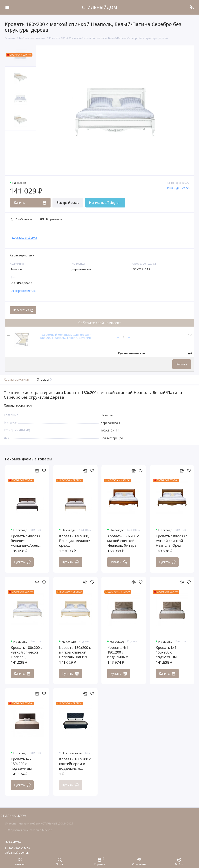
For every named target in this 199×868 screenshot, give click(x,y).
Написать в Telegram (105, 203)
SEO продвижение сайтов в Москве (28, 830)
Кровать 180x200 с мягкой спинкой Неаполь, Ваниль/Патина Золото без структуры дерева (75, 652)
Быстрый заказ (68, 203)
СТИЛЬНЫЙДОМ (100, 7)
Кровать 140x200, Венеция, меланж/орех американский (75, 541)
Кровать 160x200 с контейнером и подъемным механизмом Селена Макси (75, 764)
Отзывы (44, 379)
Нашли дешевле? (178, 188)
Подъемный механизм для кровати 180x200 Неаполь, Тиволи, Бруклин (65, 336)
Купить (182, 364)
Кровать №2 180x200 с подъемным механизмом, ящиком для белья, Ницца (27, 764)
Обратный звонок (17, 853)
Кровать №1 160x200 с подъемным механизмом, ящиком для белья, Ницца (172, 652)
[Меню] (7, 7)
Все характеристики (23, 291)
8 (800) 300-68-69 (17, 848)
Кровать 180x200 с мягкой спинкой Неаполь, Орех (172, 541)
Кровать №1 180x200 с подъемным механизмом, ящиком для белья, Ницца (124, 652)
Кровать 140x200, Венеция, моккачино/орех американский (26, 541)
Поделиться (23, 310)
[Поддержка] (192, 7)
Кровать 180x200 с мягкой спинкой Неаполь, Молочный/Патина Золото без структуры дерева (27, 652)
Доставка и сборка (24, 237)
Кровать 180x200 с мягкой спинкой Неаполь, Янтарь (123, 541)
